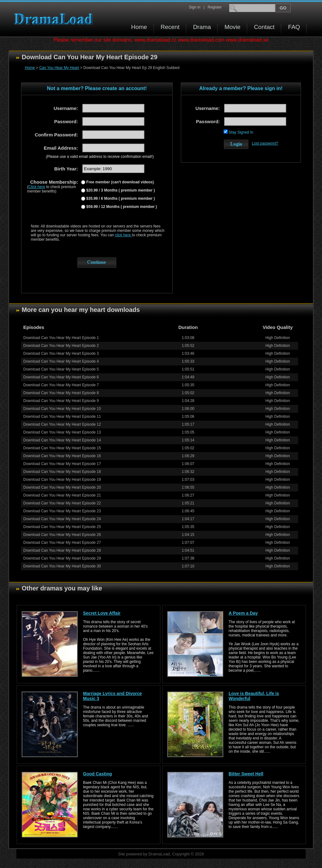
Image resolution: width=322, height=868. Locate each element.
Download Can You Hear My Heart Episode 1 (61, 338)
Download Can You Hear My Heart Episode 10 (62, 409)
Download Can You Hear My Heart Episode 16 (62, 456)
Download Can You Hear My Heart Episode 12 (62, 424)
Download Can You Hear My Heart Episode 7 (61, 385)
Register (215, 7)
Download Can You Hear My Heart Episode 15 (62, 448)
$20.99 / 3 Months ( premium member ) (120, 190)
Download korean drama (55, 19)
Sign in (194, 7)
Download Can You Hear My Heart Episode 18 (62, 472)
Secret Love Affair (102, 613)
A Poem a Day (243, 613)
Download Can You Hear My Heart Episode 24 (62, 519)
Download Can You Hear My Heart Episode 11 (62, 417)
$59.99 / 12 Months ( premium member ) (121, 207)
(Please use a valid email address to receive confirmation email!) (100, 157)
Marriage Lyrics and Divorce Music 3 (112, 696)
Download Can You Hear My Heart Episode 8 (61, 393)
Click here (37, 187)
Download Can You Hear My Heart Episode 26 (62, 535)
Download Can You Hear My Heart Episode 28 (62, 550)
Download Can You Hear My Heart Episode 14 (62, 440)
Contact (264, 27)
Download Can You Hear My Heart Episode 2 (61, 346)
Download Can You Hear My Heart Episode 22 (62, 503)
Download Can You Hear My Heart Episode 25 (62, 527)
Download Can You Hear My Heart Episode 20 (62, 487)
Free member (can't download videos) (119, 182)
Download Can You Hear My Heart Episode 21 (62, 495)
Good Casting (97, 774)
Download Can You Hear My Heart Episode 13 (62, 432)
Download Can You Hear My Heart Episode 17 (62, 464)
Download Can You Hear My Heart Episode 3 (61, 354)
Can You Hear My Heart (59, 68)
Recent (170, 27)
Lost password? (265, 143)
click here (124, 235)
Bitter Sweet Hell (246, 774)
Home (139, 27)
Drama (202, 27)
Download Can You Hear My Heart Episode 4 (61, 361)
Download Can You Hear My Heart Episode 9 (61, 401)
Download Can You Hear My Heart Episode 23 (62, 511)
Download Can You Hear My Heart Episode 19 (62, 480)
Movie (233, 27)
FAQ (294, 27)
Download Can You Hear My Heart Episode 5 (61, 369)
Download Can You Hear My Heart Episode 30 (62, 566)
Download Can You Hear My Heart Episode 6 (61, 377)
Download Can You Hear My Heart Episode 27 (62, 543)
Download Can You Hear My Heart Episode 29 (62, 558)
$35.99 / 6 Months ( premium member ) (120, 198)
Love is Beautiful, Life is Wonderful (254, 696)
